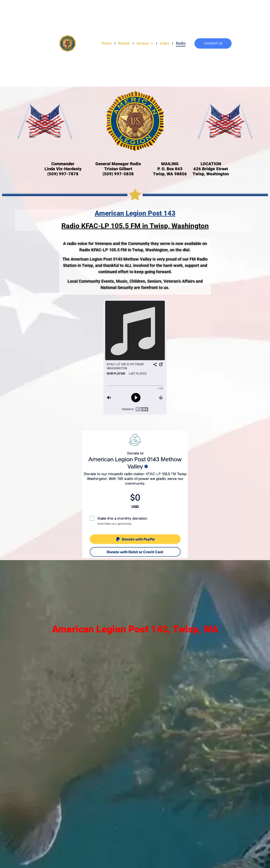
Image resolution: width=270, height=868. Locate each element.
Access (145, 43)
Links (165, 43)
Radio (181, 43)
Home (106, 43)
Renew (124, 43)
